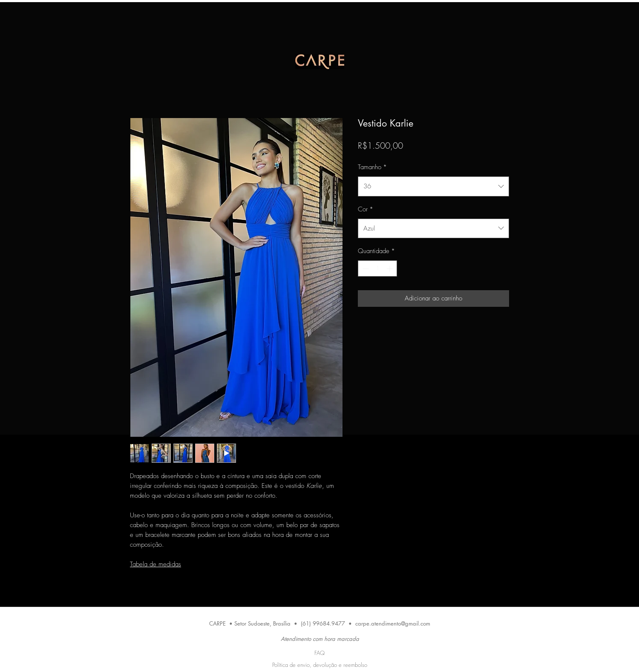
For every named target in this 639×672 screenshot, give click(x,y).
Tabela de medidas (155, 564)
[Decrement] (365, 269)
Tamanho (372, 167)
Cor (366, 209)
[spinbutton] (378, 269)
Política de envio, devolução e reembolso (320, 665)
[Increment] (390, 269)
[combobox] (433, 186)
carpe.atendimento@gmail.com (393, 623)
